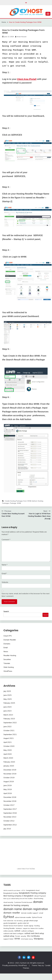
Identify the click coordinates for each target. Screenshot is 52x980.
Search (6, 611)
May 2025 (8, 699)
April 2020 (8, 754)
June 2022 (7, 726)
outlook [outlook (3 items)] (17, 931)
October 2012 (9, 821)
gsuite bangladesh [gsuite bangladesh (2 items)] (10, 923)
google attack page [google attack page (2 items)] (31, 921)
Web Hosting (9, 667)
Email (4, 573)
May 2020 (8, 750)
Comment (6, 539)
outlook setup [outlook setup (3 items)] (9, 936)
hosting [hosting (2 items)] (37, 926)
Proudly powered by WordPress (15, 965)
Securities (7, 659)
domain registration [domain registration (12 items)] (35, 909)
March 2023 (8, 715)
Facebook (19, 957)
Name (5, 565)
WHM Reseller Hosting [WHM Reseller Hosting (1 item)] (27, 939)
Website (5, 582)
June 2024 (7, 707)
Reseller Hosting (10, 655)
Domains (7, 644)
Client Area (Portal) (27, 79)
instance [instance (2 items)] (19, 928)
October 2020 (9, 746)
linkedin (24, 957)
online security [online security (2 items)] (8, 931)
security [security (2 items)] (23, 936)
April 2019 (8, 793)
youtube (33, 957)
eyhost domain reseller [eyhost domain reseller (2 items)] (23, 917)
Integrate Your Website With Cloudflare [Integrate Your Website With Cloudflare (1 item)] (33, 928)
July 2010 (7, 829)
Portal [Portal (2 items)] (17, 936)
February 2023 (9, 719)
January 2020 (9, 766)
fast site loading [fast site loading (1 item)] (18, 921)
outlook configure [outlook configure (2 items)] (28, 931)
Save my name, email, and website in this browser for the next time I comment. (26, 595)
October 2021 (9, 730)
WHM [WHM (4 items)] (17, 939)
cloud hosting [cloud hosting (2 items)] (38, 898)
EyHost (34, 501)
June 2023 (7, 711)
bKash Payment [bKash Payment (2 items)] (40, 896)
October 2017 (9, 805)
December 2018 (10, 797)
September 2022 (10, 723)
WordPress (8, 671)
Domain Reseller (10, 640)
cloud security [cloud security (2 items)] (8, 902)
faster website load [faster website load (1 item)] (8, 921)
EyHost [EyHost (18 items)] (9, 917)
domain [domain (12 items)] (38, 902)
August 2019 (9, 781)
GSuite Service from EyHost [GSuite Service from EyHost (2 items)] (13, 926)
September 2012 (10, 825)
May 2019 (8, 789)
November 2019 (10, 774)
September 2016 (10, 813)
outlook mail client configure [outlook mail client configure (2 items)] (13, 933)
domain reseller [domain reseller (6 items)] (12, 913)
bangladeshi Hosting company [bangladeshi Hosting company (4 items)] (33, 893)
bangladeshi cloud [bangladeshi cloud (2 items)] (33, 890)
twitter (29, 957)
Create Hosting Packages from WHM (18, 501)
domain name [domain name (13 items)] (13, 909)
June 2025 (7, 695)
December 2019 (10, 770)
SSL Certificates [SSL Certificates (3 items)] (33, 936)
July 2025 (7, 691)
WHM (19, 503)
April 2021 (8, 742)
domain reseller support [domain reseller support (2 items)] (30, 913)
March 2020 (8, 758)
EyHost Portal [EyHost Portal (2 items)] (37, 917)
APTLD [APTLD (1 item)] (23, 890)
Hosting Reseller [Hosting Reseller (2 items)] (9, 928)
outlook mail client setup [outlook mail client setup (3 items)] (34, 933)
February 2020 (9, 762)
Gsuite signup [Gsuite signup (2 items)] (29, 926)
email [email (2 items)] (41, 913)
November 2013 (10, 817)
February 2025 (9, 703)
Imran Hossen (22, 37)
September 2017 (10, 809)
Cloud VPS (8, 636)
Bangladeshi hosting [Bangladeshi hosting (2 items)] (11, 893)
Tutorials (7, 663)
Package (13, 503)
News (6, 651)
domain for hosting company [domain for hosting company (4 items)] (16, 905)
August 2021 (9, 738)
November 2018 (10, 801)
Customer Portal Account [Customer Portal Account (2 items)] (23, 902)
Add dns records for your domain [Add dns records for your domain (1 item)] (12, 890)
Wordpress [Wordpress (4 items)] (39, 939)
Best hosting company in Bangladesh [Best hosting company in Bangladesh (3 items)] (18, 896)
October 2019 (9, 778)
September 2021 (10, 734)
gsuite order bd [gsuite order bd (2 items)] (23, 923)
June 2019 (7, 785)
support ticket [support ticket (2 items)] (8, 939)
